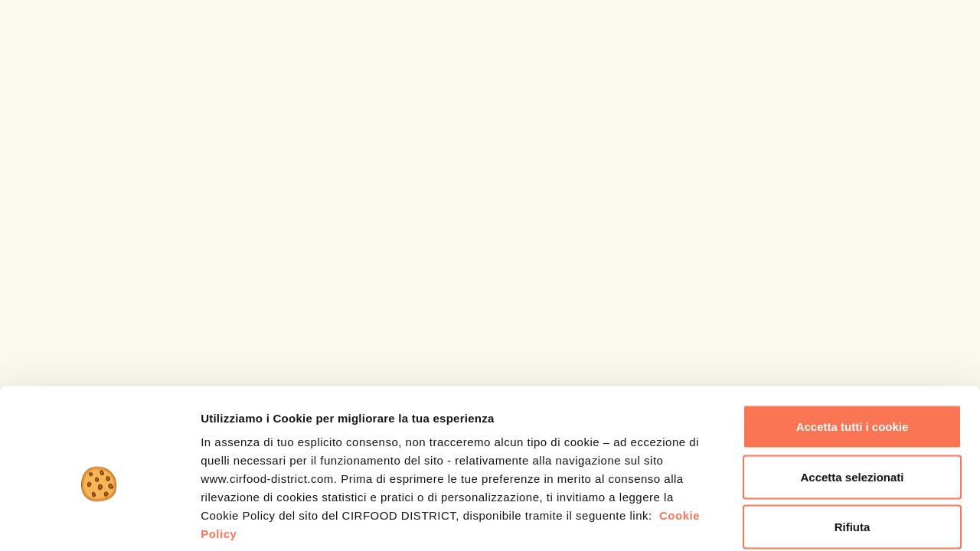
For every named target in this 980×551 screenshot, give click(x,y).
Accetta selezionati (852, 401)
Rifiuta (853, 450)
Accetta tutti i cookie (853, 350)
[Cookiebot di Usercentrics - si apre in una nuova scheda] (99, 521)
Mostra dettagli (805, 521)
